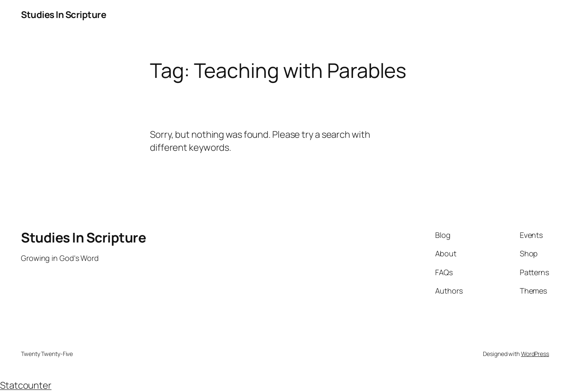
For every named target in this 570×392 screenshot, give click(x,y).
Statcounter (26, 385)
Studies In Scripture (63, 15)
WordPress (535, 354)
